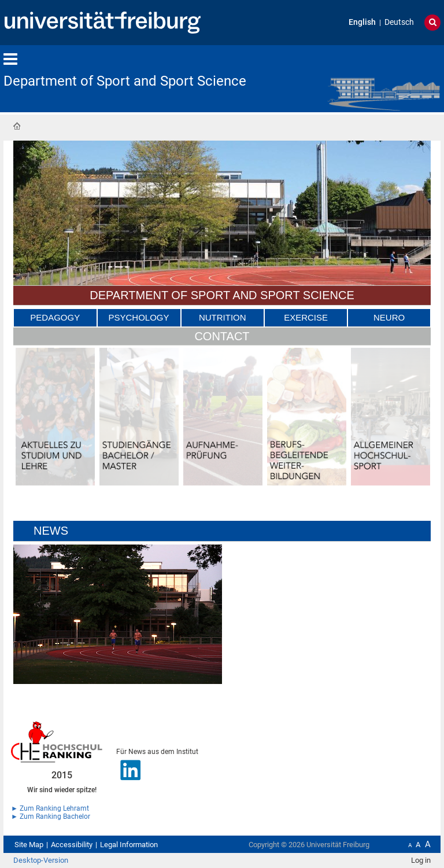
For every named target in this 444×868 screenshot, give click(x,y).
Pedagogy (55, 317)
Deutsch (399, 22)
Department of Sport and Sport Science (125, 81)
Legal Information (129, 845)
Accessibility (72, 845)
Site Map (29, 845)
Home (17, 126)
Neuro (389, 317)
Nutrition (223, 317)
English (362, 22)
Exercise (306, 317)
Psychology (139, 317)
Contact (222, 336)
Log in (421, 860)
